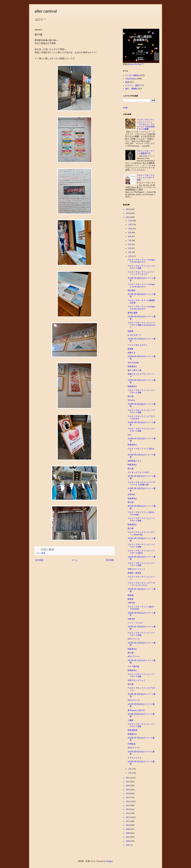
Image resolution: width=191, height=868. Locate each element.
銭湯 (43, 553)
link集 (125, 108)
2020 (128, 786)
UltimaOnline (131, 79)
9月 (130, 233)
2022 (128, 778)
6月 (130, 244)
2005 (128, 845)
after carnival (46, 11)
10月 (130, 229)
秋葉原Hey (132, 366)
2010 (128, 825)
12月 (130, 221)
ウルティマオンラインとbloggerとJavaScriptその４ (141, 261)
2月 (130, 769)
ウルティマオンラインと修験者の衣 (146, 152)
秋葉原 (131, 331)
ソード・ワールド (135, 623)
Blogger (109, 861)
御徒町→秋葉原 (134, 573)
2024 (128, 213)
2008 (128, 833)
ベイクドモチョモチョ (137, 345)
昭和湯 (131, 595)
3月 (130, 256)
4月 (130, 252)
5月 (130, 248)
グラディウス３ (134, 758)
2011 (128, 821)
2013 (128, 813)
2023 (128, 217)
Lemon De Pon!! (135, 64)
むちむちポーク (134, 335)
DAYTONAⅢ (133, 363)
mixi (129, 435)
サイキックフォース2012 (138, 472)
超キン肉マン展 (134, 370)
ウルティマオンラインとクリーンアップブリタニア (141, 273)
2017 (128, 798)
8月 (130, 236)
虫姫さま (132, 353)
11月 (130, 225)
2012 (128, 817)
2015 (128, 805)
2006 (128, 841)
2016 (128, 802)
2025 (128, 209)
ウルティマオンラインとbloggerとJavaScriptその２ (141, 308)
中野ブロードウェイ (136, 569)
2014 (128, 809)
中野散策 (132, 744)
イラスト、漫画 (132, 85)
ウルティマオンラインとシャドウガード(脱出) (141, 552)
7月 (130, 241)
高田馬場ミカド (134, 461)
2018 (128, 794)
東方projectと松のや (136, 710)
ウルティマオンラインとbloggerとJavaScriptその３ (141, 285)
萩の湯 (131, 396)
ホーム (75, 560)
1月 (130, 773)
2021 (128, 782)
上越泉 (131, 720)
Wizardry (131, 400)
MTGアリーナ (134, 639)
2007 (128, 837)
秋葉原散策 (133, 730)
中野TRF (131, 495)
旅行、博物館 (131, 89)
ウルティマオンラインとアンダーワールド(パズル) (141, 584)
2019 (128, 790)
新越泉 (131, 349)
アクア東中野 (133, 667)
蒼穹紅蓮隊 (133, 313)
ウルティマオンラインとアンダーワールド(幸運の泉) (141, 483)
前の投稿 (110, 560)
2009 (128, 829)
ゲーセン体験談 (132, 75)
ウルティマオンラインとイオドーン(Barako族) (141, 533)
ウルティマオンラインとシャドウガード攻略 (146, 178)
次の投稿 (39, 560)
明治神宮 (132, 290)
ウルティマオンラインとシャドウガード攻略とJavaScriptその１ (142, 325)
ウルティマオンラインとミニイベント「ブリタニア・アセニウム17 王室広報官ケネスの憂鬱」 (146, 124)
